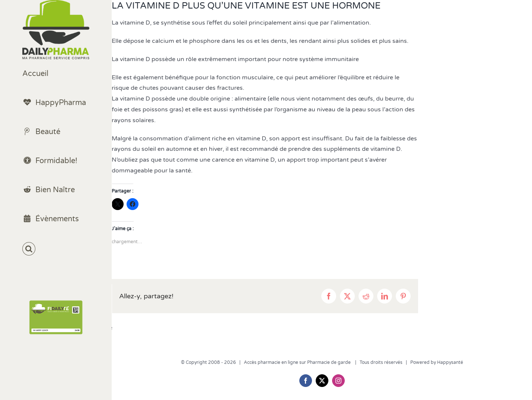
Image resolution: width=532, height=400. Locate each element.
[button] (56, 249)
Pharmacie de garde (329, 362)
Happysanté (450, 362)
